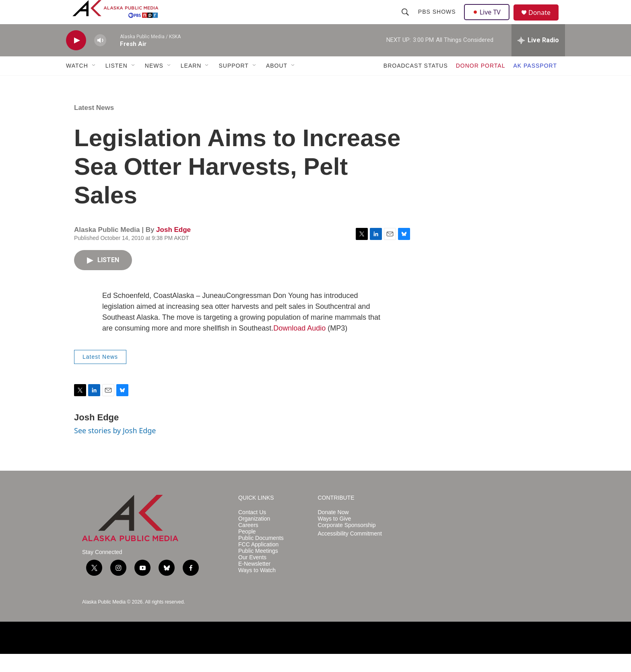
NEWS (154, 84)
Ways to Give (335, 537)
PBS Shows (438, 21)
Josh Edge (173, 248)
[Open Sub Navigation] (94, 84)
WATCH (77, 84)
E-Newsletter (254, 582)
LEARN (191, 84)
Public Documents (261, 556)
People (247, 550)
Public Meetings (258, 569)
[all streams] (538, 58)
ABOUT (277, 84)
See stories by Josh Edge (115, 449)
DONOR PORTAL (481, 84)
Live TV (489, 21)
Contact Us (252, 530)
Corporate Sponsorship (347, 543)
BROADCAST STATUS (416, 84)
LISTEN (117, 84)
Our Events (252, 576)
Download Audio (299, 346)
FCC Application (258, 563)
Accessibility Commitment (350, 552)
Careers (248, 543)
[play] (76, 59)
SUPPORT (233, 84)
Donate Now (333, 530)
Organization (254, 537)
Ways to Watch (257, 588)
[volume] (100, 59)
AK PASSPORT (535, 84)
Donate (544, 22)
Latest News (94, 126)
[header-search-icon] (406, 21)
